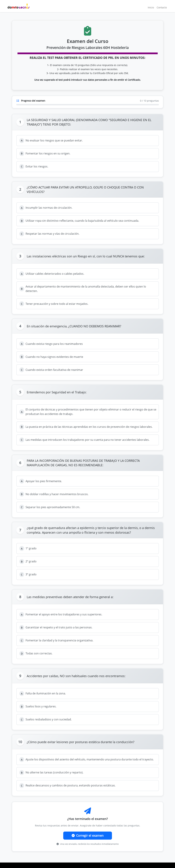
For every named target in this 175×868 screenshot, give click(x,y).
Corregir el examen (88, 836)
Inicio (151, 7)
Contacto (162, 7)
